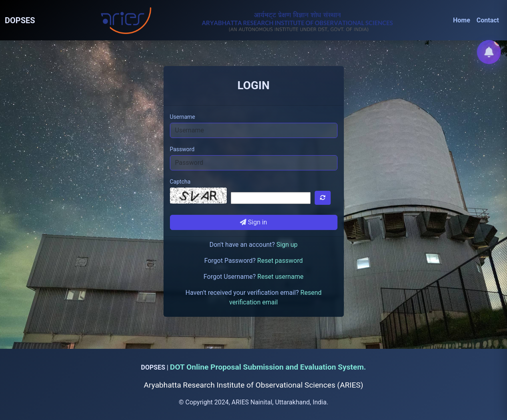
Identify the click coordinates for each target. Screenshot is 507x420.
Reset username (280, 277)
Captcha (180, 182)
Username (183, 117)
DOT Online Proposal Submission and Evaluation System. (268, 367)
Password (182, 149)
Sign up (287, 245)
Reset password (280, 261)
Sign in (253, 222)
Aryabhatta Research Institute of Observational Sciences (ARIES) (254, 385)
